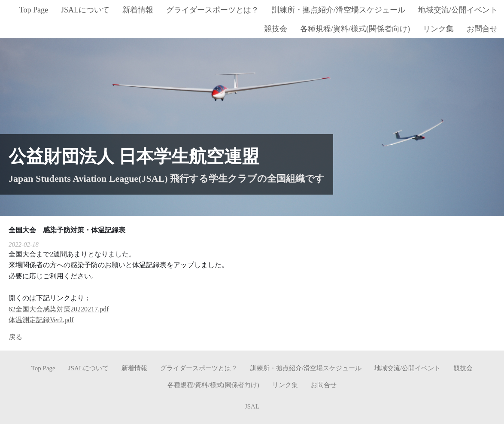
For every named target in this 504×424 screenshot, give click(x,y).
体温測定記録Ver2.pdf (41, 320)
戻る (15, 337)
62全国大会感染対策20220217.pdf (59, 309)
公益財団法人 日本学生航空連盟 (134, 156)
